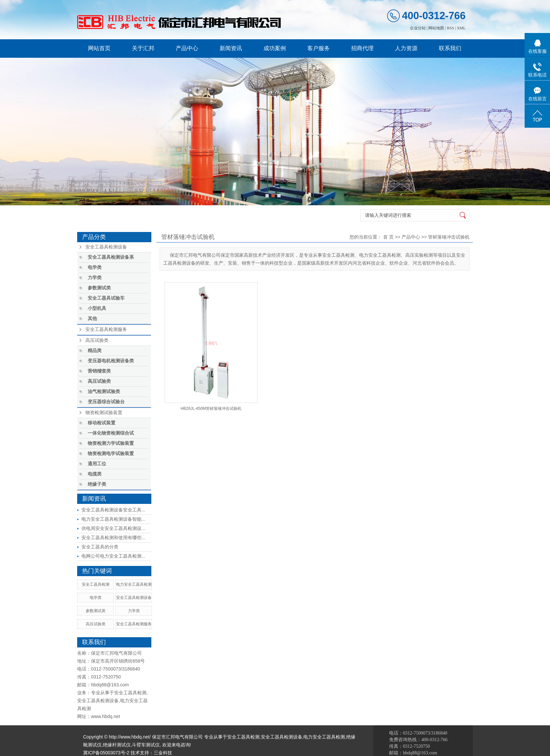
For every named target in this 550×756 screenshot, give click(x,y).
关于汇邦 (143, 48)
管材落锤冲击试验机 (449, 237)
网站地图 (436, 28)
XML (461, 28)
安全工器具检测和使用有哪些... (113, 538)
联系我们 (450, 48)
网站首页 (99, 48)
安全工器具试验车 (106, 298)
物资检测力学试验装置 (111, 443)
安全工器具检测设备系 (111, 257)
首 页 (388, 237)
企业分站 (418, 28)
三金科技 (163, 753)
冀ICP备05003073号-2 (106, 753)
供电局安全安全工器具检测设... (113, 528)
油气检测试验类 (104, 392)
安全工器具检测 (96, 584)
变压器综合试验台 (106, 402)
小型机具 (97, 308)
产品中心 (187, 48)
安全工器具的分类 (100, 547)
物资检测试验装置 (104, 413)
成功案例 (275, 48)
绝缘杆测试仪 (117, 745)
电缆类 (95, 474)
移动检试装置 (102, 423)
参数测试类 (99, 288)
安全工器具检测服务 (106, 329)
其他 (92, 319)
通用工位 (97, 464)
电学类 (95, 267)
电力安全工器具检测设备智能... (113, 519)
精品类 (95, 351)
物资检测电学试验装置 (111, 454)
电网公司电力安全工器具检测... (113, 556)
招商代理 (362, 48)
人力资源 (406, 48)
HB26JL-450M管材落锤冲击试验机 (211, 409)
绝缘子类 (97, 484)
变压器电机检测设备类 (111, 361)
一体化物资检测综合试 (111, 433)
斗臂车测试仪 (146, 745)
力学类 (95, 278)
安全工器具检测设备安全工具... (113, 510)
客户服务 (319, 48)
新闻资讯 (231, 48)
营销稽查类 (99, 371)
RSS (451, 28)
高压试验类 (97, 340)
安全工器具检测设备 (106, 247)
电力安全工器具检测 (134, 584)
